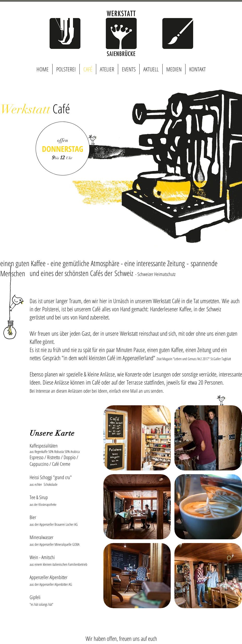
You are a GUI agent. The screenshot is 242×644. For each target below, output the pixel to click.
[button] (137, 438)
